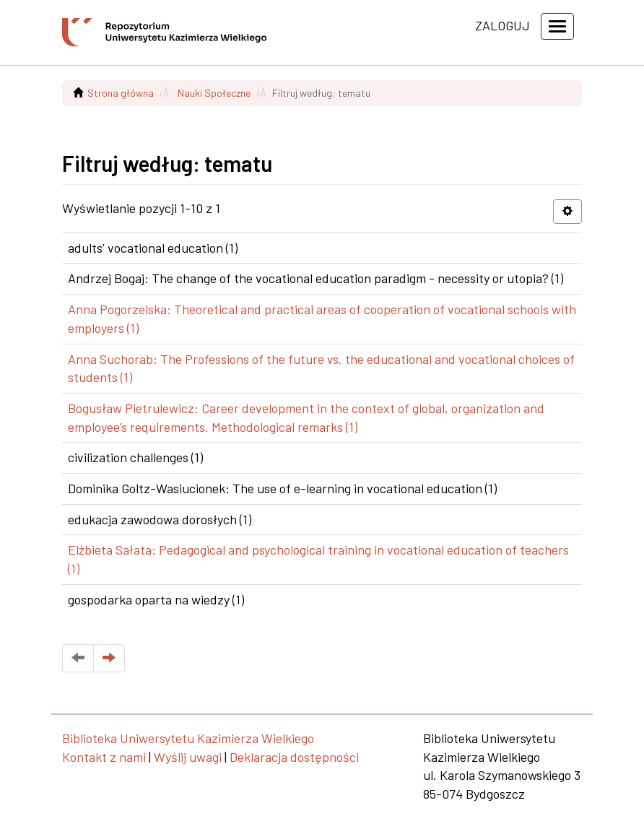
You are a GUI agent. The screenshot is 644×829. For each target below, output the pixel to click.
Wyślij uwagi (188, 757)
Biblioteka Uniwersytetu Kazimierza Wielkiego (188, 738)
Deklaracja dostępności (294, 757)
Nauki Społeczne (214, 93)
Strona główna (121, 93)
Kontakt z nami (104, 757)
